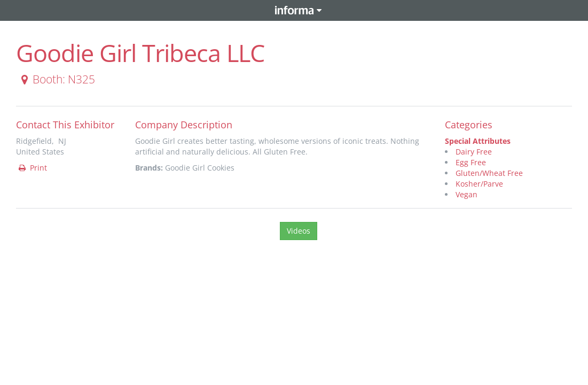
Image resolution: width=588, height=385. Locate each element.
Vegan (467, 194)
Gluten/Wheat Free (489, 173)
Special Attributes (478, 141)
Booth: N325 (56, 79)
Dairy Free (474, 152)
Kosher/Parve (479, 184)
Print (32, 168)
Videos (299, 231)
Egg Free (471, 162)
